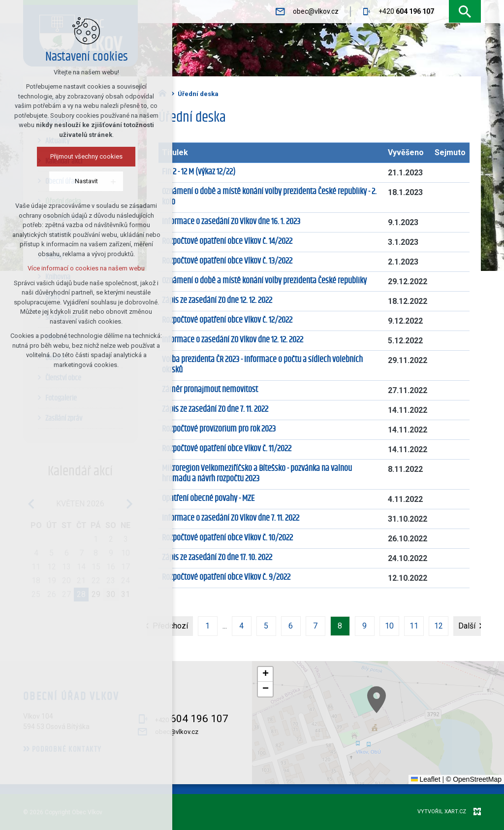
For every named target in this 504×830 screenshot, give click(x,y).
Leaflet (426, 779)
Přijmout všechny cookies (85, 156)
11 (414, 626)
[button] (411, 722)
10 (389, 626)
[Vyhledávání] (465, 12)
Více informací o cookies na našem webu (85, 268)
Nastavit (85, 181)
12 (439, 626)
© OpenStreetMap (474, 779)
